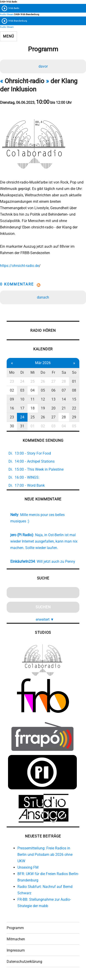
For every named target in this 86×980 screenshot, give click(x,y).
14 (64, 399)
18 (33, 408)
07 (64, 390)
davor (43, 66)
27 (53, 381)
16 (12, 408)
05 (43, 390)
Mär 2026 (43, 363)
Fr (53, 372)
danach (43, 297)
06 (53, 390)
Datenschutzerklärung (24, 962)
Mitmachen (16, 939)
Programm (15, 928)
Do (43, 372)
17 (22, 408)
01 (74, 381)
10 (22, 399)
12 (43, 399)
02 (12, 390)
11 (33, 399)
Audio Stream (7, 14)
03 (22, 390)
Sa (64, 372)
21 (64, 408)
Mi (33, 372)
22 (74, 408)
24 (22, 381)
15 (74, 399)
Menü (8, 36)
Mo (12, 372)
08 (74, 390)
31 (22, 426)
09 (12, 399)
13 (53, 399)
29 (74, 417)
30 (12, 426)
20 (53, 408)
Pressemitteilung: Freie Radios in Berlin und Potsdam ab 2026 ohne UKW (45, 855)
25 (33, 381)
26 (43, 381)
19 (43, 408)
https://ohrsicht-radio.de (19, 266)
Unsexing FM (28, 867)
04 (33, 390)
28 (64, 381)
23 (12, 381)
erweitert (45, 619)
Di (22, 372)
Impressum (16, 950)
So (74, 372)
